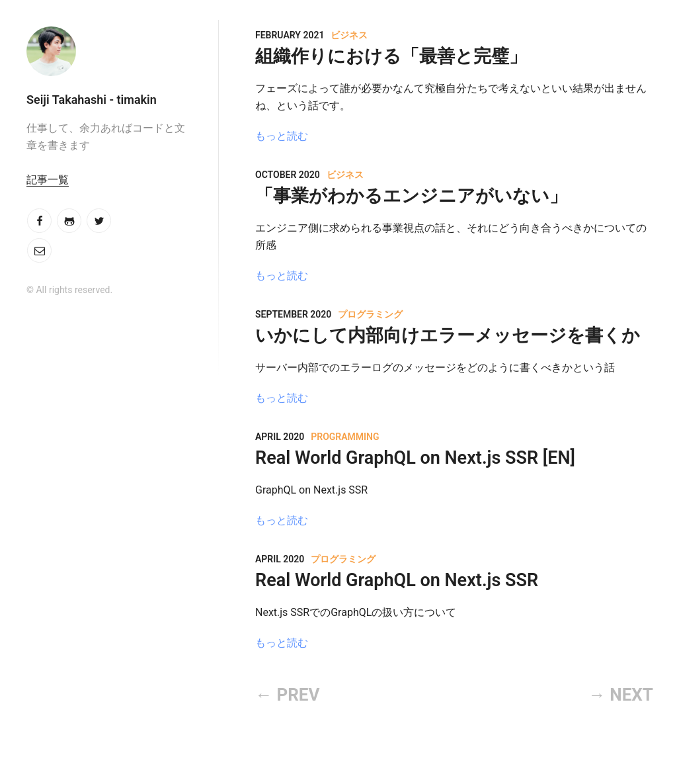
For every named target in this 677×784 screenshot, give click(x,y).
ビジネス (349, 35)
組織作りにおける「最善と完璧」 (391, 56)
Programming (345, 437)
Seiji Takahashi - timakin (92, 100)
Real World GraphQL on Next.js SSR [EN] (415, 458)
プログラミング (370, 314)
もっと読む (282, 136)
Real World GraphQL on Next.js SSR (397, 580)
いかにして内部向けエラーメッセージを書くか (448, 335)
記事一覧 (48, 180)
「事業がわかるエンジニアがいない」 (411, 196)
